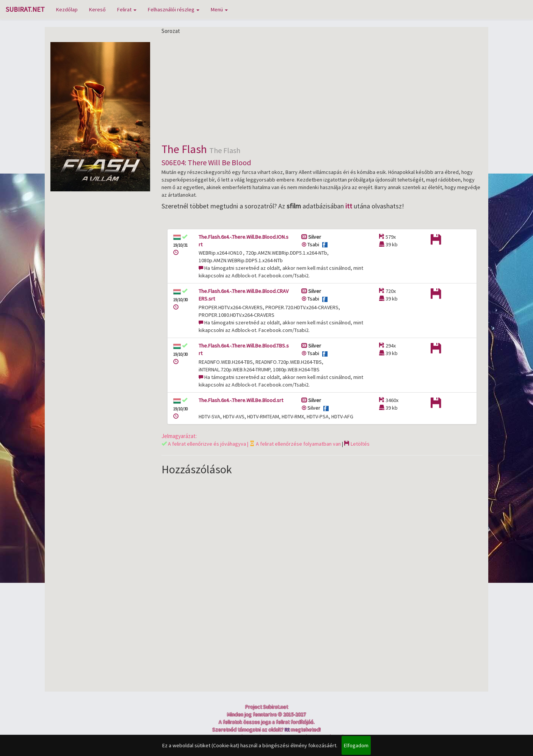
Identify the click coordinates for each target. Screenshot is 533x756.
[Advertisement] (322, 88)
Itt (287, 729)
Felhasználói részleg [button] (174, 9)
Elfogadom (356, 745)
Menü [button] (219, 9)
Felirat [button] (127, 9)
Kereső (97, 9)
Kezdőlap (67, 9)
